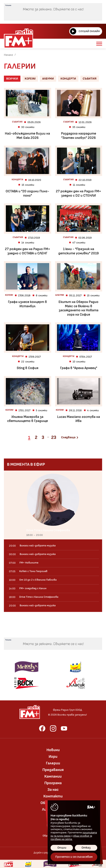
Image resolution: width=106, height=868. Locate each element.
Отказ (86, 848)
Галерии (53, 763)
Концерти (68, 79)
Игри (53, 757)
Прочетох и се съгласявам (74, 857)
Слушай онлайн (85, 31)
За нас (53, 790)
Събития (90, 79)
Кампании (53, 776)
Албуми (48, 79)
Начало (8, 55)
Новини (53, 750)
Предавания (53, 770)
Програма (53, 783)
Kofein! (30, 79)
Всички (12, 79)
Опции (62, 848)
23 (54, 437)
